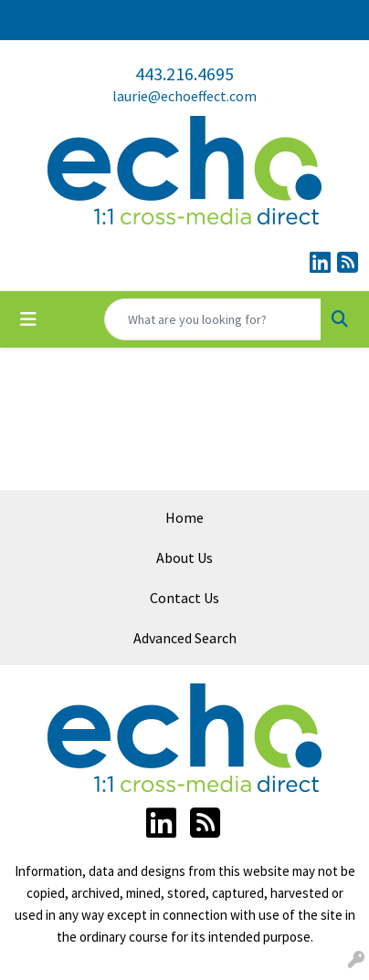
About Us (184, 558)
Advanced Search (185, 638)
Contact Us (184, 598)
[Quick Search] (213, 319)
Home (184, 517)
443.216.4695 (184, 73)
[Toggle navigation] (28, 319)
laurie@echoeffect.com (184, 96)
